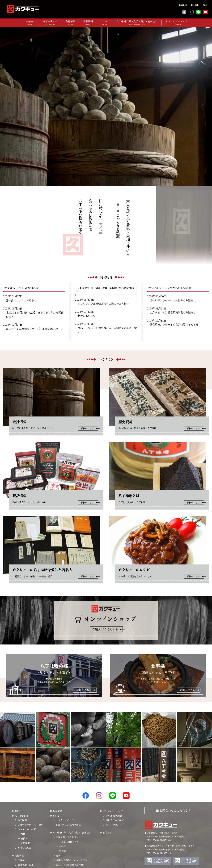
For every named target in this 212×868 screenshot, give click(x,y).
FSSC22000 (24, 830)
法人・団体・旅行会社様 (68, 821)
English (183, 5)
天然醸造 (24, 790)
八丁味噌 (22, 767)
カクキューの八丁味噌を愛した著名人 (32, 840)
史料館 (61, 793)
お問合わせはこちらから (173, 757)
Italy (205, 5)
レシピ (105, 23)
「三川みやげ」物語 (28, 821)
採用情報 (22, 846)
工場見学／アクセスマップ (69, 784)
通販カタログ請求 (115, 767)
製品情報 (88, 23)
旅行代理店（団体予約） (68, 825)
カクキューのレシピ (66, 767)
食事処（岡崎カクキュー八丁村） (73, 807)
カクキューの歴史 (27, 816)
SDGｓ (21, 834)
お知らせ (30, 23)
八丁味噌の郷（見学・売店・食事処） (137, 23)
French (195, 5)
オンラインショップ (176, 23)
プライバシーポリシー (23, 858)
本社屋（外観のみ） (68, 789)
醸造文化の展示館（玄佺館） (71, 812)
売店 (58, 802)
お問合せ (107, 779)
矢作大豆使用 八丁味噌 (30, 772)
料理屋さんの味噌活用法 (68, 772)
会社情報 (70, 23)
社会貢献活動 (25, 825)
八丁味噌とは (50, 23)
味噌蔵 (61, 798)
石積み (23, 785)
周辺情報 (60, 816)
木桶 (21, 781)
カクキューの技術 (27, 776)
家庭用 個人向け (114, 762)
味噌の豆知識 (25, 794)
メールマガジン (114, 772)
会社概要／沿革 (26, 812)
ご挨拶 (21, 807)
